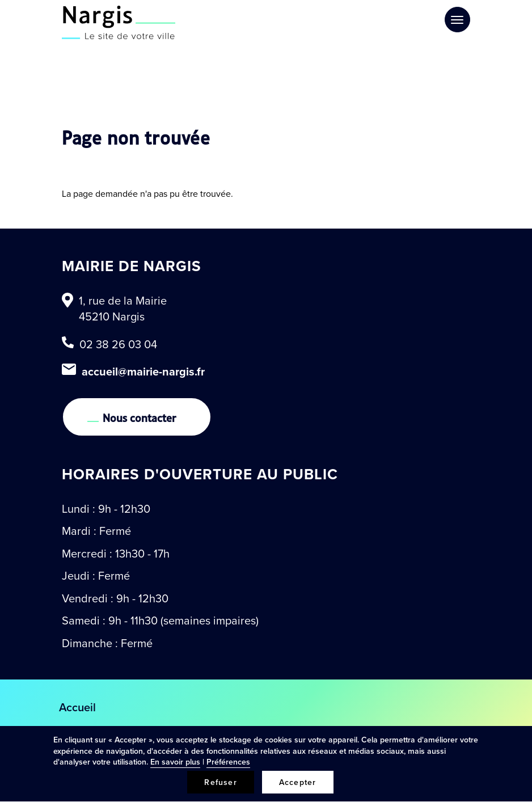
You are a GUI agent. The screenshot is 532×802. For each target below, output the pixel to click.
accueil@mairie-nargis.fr (143, 372)
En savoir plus (175, 762)
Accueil (77, 707)
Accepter (298, 782)
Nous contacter (140, 417)
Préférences (228, 762)
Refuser (220, 782)
